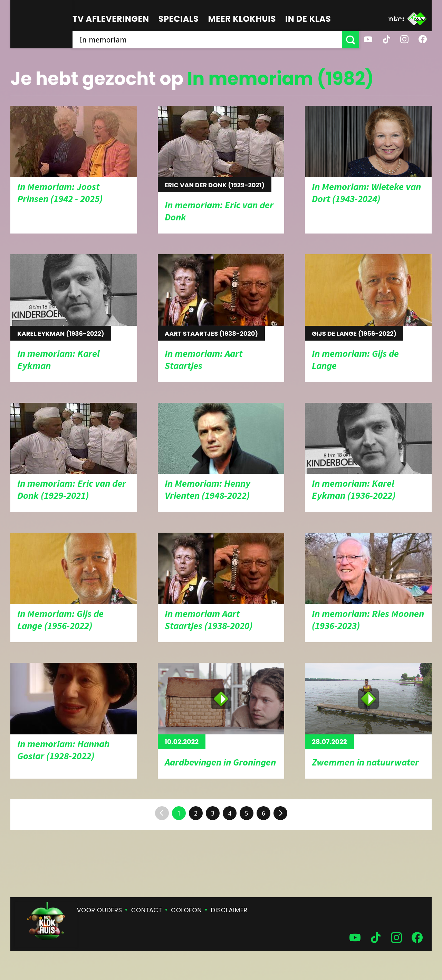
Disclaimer (229, 910)
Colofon (186, 910)
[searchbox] (207, 40)
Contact (147, 910)
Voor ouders (100, 910)
